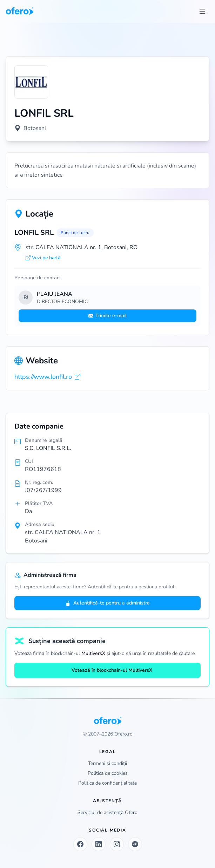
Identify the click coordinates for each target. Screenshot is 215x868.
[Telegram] (135, 844)
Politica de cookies (108, 773)
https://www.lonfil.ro (47, 377)
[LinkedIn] (99, 844)
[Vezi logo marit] (31, 82)
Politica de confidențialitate (107, 783)
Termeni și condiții (107, 763)
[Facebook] (80, 844)
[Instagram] (117, 844)
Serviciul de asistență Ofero (107, 812)
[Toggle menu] (202, 11)
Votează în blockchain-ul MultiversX (108, 670)
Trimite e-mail (107, 316)
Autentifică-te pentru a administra (107, 603)
